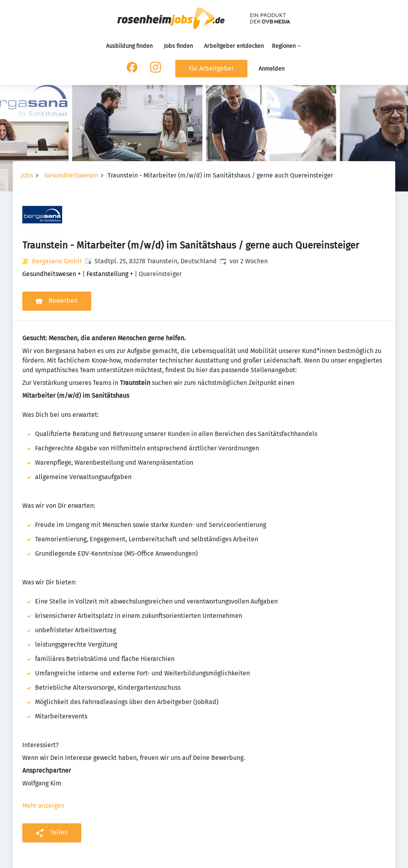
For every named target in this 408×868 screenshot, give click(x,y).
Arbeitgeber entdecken (234, 46)
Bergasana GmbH (57, 261)
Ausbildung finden (129, 46)
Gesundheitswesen (71, 175)
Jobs (27, 175)
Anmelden (272, 69)
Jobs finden (178, 46)
